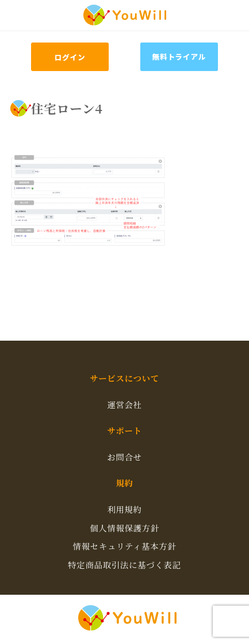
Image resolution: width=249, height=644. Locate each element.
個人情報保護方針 (124, 528)
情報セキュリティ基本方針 (124, 546)
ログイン (70, 57)
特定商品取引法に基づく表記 (124, 565)
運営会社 (124, 405)
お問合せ (124, 457)
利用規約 (124, 509)
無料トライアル (179, 57)
